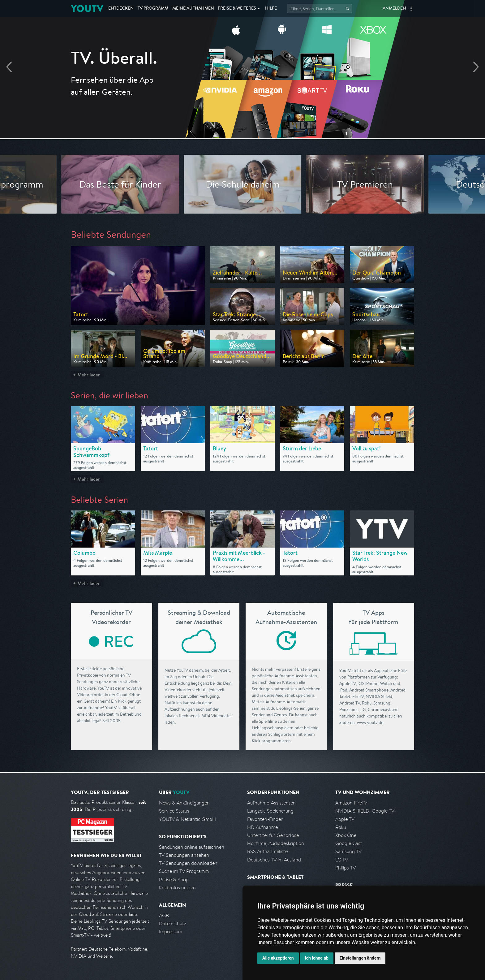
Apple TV (345, 819)
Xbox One (346, 835)
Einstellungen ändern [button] (360, 958)
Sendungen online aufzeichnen (192, 847)
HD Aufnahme (262, 827)
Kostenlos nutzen (177, 888)
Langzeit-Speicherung (270, 811)
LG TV (342, 860)
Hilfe (271, 9)
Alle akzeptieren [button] (278, 958)
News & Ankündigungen (184, 803)
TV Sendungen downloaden (188, 863)
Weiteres (237, 9)
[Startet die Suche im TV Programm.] (320, 9)
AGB (164, 915)
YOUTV (87, 9)
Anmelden (394, 9)
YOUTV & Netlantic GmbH (187, 819)
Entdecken (121, 9)
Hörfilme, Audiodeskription (276, 843)
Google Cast (349, 843)
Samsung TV (348, 851)
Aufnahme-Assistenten (271, 803)
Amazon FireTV (351, 803)
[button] (411, 9)
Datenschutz (173, 924)
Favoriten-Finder (265, 819)
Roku (341, 827)
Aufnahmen (193, 9)
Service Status (174, 811)
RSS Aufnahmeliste (267, 851)
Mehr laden (89, 375)
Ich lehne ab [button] (317, 958)
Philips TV (346, 868)
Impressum (171, 932)
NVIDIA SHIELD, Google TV (365, 811)
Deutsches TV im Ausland (274, 860)
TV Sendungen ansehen (184, 855)
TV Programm (153, 9)
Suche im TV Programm (184, 871)
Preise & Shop (174, 880)
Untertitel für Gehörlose (273, 835)
